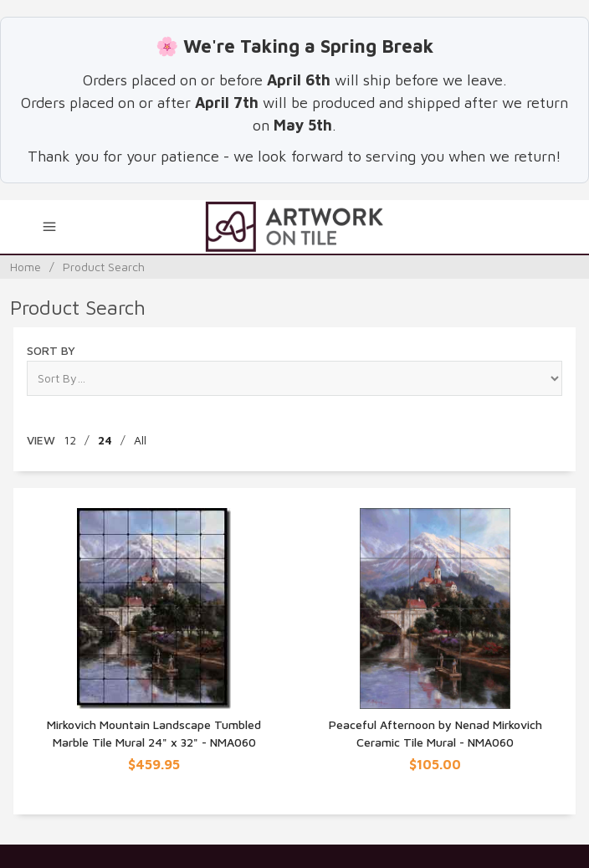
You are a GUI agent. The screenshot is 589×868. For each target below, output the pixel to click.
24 (105, 440)
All (140, 440)
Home (26, 267)
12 (70, 440)
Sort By (51, 350)
